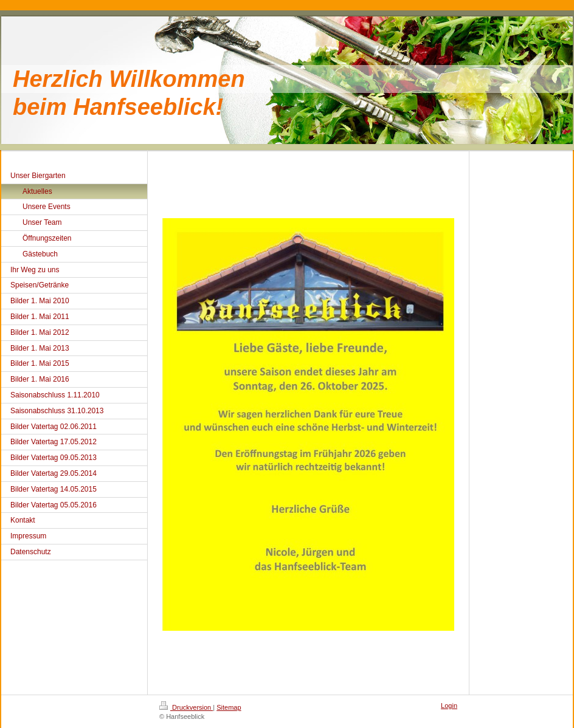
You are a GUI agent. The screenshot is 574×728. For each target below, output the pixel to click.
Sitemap (229, 707)
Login (449, 706)
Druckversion (186, 707)
